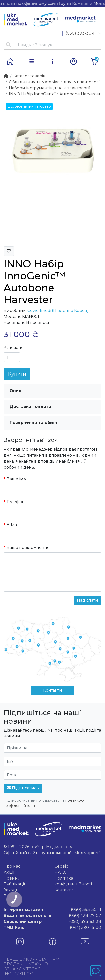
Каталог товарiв (29, 76)
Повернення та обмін (33, 422)
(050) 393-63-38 (52, 922)
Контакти (53, 690)
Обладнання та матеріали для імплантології (55, 82)
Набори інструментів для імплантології (50, 88)
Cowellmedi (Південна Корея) (58, 311)
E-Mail (13, 525)
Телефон (16, 502)
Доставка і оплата (30, 407)
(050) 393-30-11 (80, 33)
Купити (17, 374)
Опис (15, 391)
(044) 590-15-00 (52, 928)
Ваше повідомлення (28, 548)
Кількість (13, 348)
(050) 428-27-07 (52, 916)
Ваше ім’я (17, 479)
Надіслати (87, 600)
